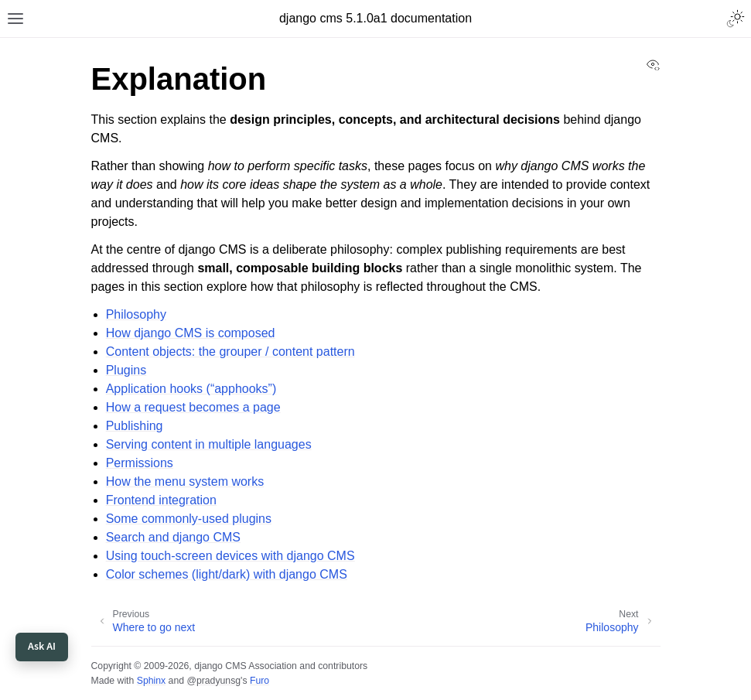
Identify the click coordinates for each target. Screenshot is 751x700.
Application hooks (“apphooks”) (191, 389)
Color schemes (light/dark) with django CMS (227, 574)
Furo (259, 681)
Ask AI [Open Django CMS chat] (42, 647)
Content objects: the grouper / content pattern (230, 352)
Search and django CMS (173, 537)
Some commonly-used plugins (189, 519)
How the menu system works (185, 481)
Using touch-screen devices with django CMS (230, 556)
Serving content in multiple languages (209, 444)
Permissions (140, 463)
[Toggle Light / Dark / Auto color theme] (736, 19)
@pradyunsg (213, 681)
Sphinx (151, 681)
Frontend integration (161, 500)
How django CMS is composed (191, 333)
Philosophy (136, 314)
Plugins (126, 370)
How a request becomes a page (193, 407)
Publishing (135, 426)
